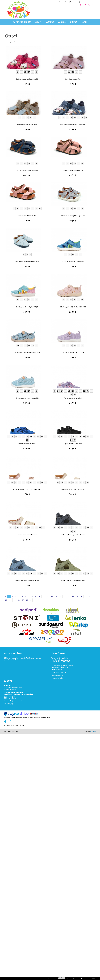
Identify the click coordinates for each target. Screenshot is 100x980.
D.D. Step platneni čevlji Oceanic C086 (27, 644)
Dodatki (8, 83)
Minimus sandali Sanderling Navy (27, 417)
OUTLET (74, 22)
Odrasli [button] (50, 22)
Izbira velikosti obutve (59, 919)
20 (81, 843)
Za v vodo (10, 69)
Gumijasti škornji (12, 60)
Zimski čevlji (11, 57)
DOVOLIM (61, 978)
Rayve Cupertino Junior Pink (73, 644)
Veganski (9, 63)
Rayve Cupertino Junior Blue (27, 690)
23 (6, 846)
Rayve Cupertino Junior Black (73, 690)
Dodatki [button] (62, 22)
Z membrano (11, 66)
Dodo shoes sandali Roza (73, 325)
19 (77, 843)
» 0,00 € (90, 5)
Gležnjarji (10, 54)
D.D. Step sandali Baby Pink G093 (27, 553)
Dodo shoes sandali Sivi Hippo (27, 371)
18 (73, 843)
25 (15, 846)
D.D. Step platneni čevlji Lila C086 (73, 599)
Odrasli (7, 79)
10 (39, 843)
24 (10, 846)
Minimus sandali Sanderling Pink (73, 417)
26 (19, 846)
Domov (62, 2)
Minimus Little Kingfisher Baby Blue (27, 508)
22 (90, 843)
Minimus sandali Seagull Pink (27, 462)
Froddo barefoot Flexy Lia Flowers (73, 736)
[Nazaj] (6, 843)
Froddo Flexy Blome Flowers (27, 781)
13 (52, 843)
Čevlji (8, 47)
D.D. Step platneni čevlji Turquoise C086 (27, 599)
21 (86, 843)
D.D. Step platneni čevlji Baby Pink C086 (73, 553)
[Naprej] (31, 846)
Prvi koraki (10, 72)
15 (60, 843)
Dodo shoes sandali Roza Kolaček (27, 325)
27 (23, 846)
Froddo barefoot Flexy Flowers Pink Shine (27, 736)
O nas (67, 2)
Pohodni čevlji (11, 75)
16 (65, 843)
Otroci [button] (38, 22)
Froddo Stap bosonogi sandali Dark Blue (73, 781)
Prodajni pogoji (75, 2)
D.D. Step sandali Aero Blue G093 (73, 508)
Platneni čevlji (11, 50)
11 (44, 843)
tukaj (94, 978)
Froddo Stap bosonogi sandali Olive (73, 827)
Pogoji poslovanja (57, 921)
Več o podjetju (9, 950)
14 (56, 843)
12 (48, 843)
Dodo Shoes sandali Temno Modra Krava (73, 371)
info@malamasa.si (58, 916)
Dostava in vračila (57, 924)
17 (69, 843)
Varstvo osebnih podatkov (60, 904)
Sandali (9, 44)
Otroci (7, 41)
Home (7, 32)
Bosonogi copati (22, 22)
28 (27, 846)
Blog (85, 22)
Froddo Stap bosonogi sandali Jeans (27, 827)
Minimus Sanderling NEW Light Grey (73, 462)
